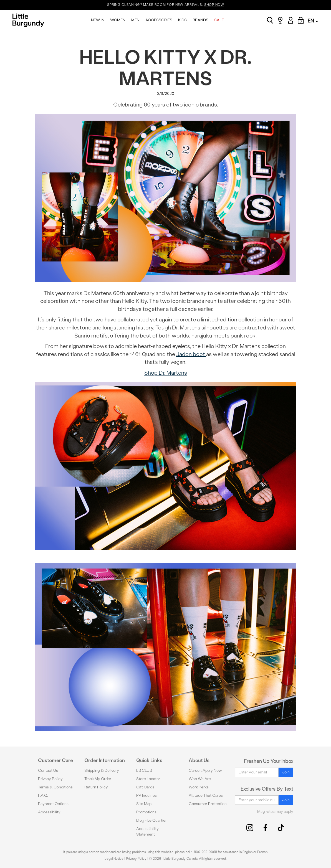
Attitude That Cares (206, 795)
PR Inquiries (146, 795)
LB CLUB (144, 771)
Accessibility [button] (49, 812)
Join (286, 772)
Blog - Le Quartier (151, 820)
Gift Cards (145, 787)
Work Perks (199, 787)
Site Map (144, 804)
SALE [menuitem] (219, 20)
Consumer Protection (208, 804)
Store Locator (148, 779)
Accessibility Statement (147, 832)
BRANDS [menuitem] (200, 20)
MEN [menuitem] (135, 20)
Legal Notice (114, 859)
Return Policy (96, 787)
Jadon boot (191, 354)
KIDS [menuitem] (182, 20)
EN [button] (313, 21)
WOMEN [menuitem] (118, 20)
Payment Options (53, 804)
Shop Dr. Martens (166, 373)
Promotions (146, 812)
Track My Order (98, 779)
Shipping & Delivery (102, 771)
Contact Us (48, 771)
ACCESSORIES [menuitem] (159, 20)
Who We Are (200, 779)
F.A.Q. (43, 795)
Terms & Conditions (55, 787)
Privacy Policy (50, 779)
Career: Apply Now (205, 771)
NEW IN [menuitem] (98, 20)
